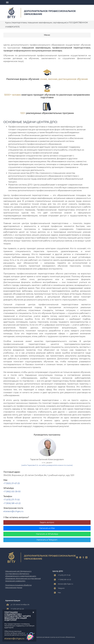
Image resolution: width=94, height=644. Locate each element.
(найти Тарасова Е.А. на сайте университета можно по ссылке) (47, 465)
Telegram (61, 588)
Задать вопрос (47, 522)
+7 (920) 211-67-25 (12, 483)
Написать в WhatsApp (47, 534)
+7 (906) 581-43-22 (12, 503)
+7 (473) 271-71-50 (12, 500)
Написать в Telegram (47, 540)
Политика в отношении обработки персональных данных (18, 586)
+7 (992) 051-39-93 (12, 492)
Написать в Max (47, 528)
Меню (47, 35)
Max (59, 593)
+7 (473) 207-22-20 (17, 609)
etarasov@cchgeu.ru (13, 511)
